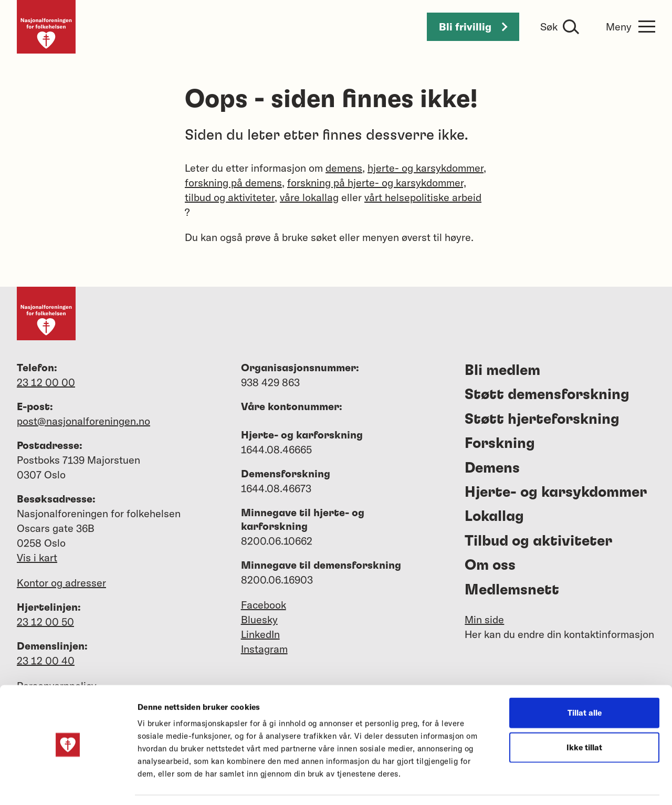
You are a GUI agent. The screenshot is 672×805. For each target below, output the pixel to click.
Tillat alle (585, 681)
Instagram (264, 649)
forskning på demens (233, 182)
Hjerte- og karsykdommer (556, 493)
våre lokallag (309, 197)
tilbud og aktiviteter (230, 197)
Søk (549, 27)
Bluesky (259, 619)
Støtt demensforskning (547, 395)
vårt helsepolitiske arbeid (423, 197)
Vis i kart (37, 557)
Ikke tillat (584, 715)
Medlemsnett (512, 590)
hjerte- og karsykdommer (426, 168)
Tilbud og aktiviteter (538, 541)
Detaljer (561, 784)
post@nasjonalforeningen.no (83, 421)
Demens (492, 468)
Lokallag (494, 517)
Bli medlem (502, 371)
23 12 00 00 (46, 382)
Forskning (500, 444)
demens (344, 168)
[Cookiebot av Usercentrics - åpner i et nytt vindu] (68, 785)
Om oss (490, 566)
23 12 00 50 (45, 621)
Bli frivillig (473, 27)
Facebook (264, 605)
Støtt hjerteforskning (542, 420)
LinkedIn (260, 634)
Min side (484, 619)
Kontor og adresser (61, 583)
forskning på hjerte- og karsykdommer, (377, 182)
